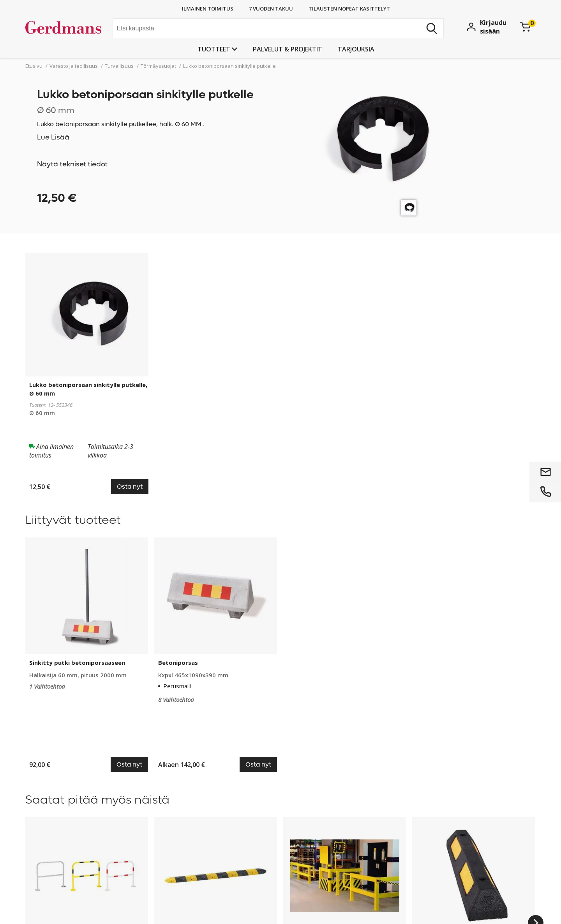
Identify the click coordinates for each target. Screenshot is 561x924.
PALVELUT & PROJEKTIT (288, 49)
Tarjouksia (356, 49)
